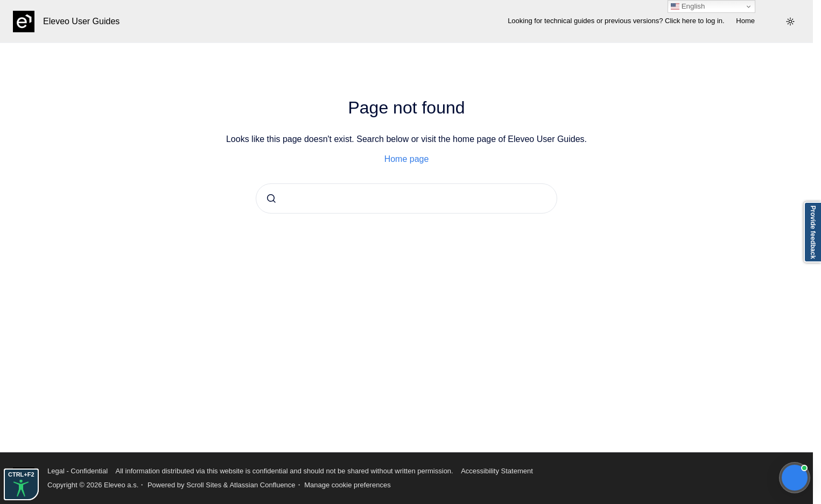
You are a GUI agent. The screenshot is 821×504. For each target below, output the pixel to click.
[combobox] (406, 198)
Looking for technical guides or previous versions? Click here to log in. (616, 21)
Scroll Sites (204, 485)
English (688, 6)
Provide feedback (813, 232)
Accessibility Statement (497, 471)
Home (745, 21)
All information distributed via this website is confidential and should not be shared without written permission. (284, 471)
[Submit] (271, 198)
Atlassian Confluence (262, 485)
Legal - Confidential (78, 471)
